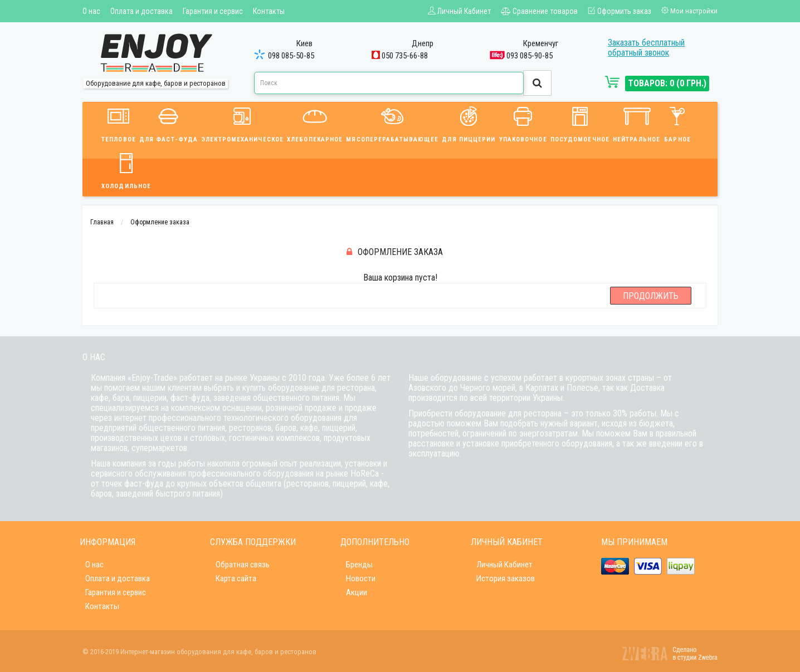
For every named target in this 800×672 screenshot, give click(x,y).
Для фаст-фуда (169, 123)
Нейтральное (636, 123)
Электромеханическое (242, 123)
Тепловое (119, 123)
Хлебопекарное (315, 123)
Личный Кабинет (504, 565)
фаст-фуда (190, 398)
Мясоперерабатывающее (392, 123)
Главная (102, 222)
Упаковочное (523, 123)
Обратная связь (243, 565)
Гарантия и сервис (213, 11)
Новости (361, 578)
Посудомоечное (580, 123)
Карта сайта (236, 578)
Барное (677, 123)
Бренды (359, 565)
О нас (91, 11)
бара (121, 398)
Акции (357, 592)
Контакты (269, 11)
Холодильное (126, 170)
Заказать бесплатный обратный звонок (646, 48)
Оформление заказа (160, 222)
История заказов (506, 578)
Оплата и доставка (142, 11)
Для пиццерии (469, 123)
